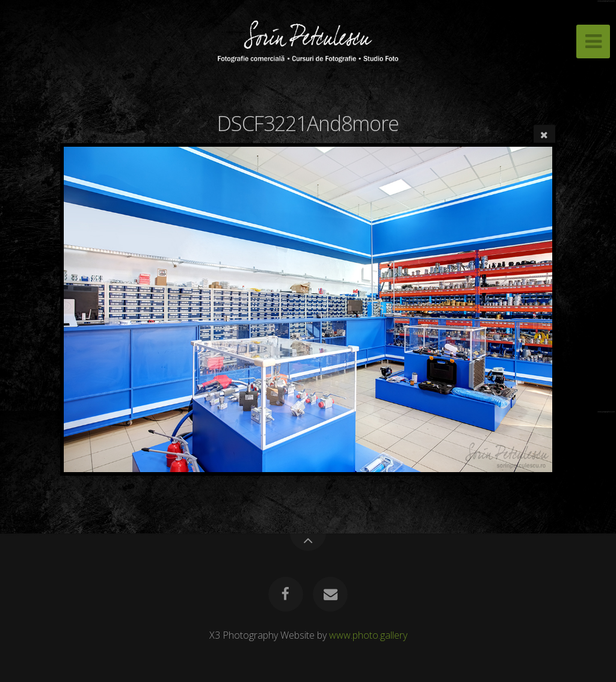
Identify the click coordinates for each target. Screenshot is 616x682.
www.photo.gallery (368, 635)
